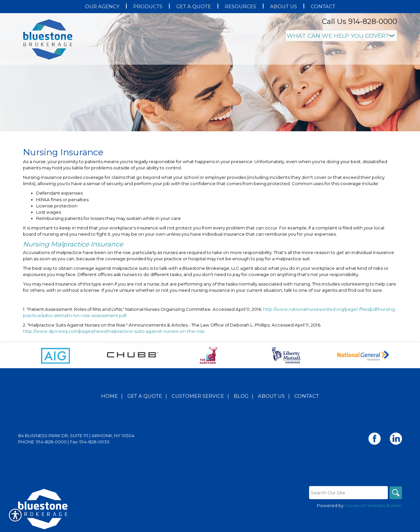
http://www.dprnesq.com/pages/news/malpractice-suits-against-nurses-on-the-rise (114, 331)
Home (109, 396)
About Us (271, 396)
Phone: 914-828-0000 (42, 442)
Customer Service (198, 396)
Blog (241, 396)
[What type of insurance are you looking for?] (341, 36)
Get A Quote (145, 396)
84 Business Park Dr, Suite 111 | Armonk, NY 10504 (76, 436)
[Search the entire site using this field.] (348, 493)
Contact (307, 396)
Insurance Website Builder (373, 506)
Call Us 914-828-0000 (359, 21)
